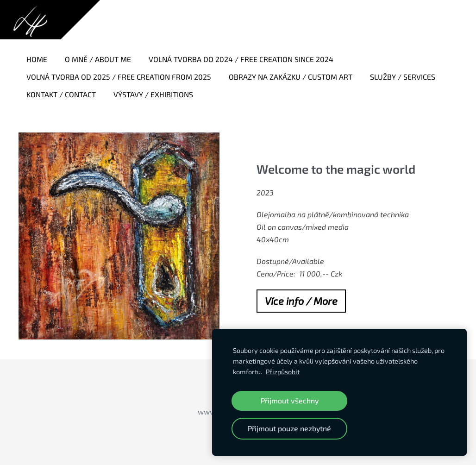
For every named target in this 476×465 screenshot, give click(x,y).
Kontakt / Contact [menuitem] (61, 94)
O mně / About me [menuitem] (98, 59)
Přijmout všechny (290, 400)
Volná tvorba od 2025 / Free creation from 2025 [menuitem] (119, 77)
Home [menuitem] (37, 59)
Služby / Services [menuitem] (403, 77)
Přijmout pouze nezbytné (289, 428)
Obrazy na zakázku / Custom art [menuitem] (291, 77)
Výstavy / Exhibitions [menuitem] (153, 94)
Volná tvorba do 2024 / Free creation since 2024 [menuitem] (241, 59)
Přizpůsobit (283, 372)
